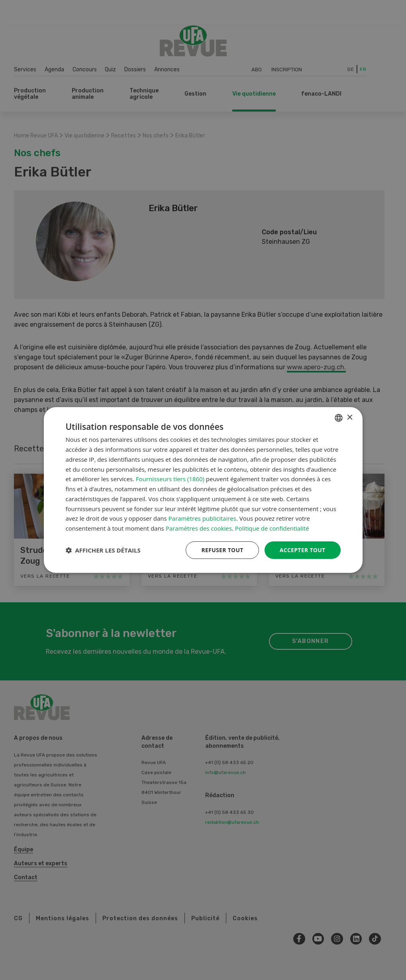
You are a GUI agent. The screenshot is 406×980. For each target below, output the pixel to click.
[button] (103, 550)
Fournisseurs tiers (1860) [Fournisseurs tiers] (170, 479)
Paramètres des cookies (199, 528)
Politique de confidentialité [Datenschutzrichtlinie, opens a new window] (272, 528)
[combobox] (339, 418)
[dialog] (203, 490)
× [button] (350, 417)
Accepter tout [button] (302, 550)
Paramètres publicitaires (202, 518)
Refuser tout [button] (222, 550)
